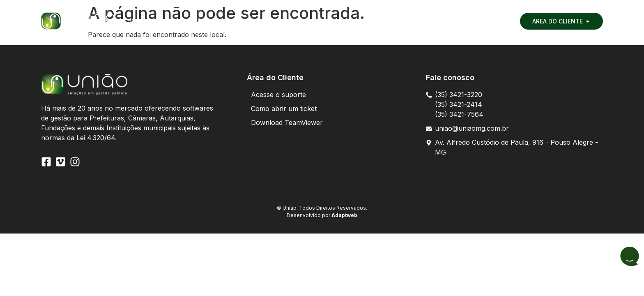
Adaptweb (344, 215)
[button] (178, 21)
